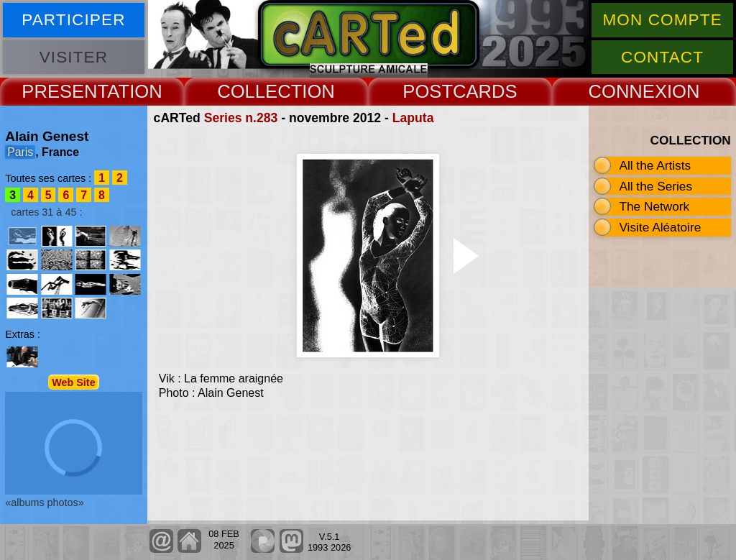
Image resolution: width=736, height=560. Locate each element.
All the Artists (655, 165)
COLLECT (259, 91)
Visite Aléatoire (660, 227)
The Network (654, 206)
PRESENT (64, 91)
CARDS (485, 91)
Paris (20, 152)
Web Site (74, 382)
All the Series (655, 186)
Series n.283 (241, 118)
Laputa (413, 118)
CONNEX (627, 91)
